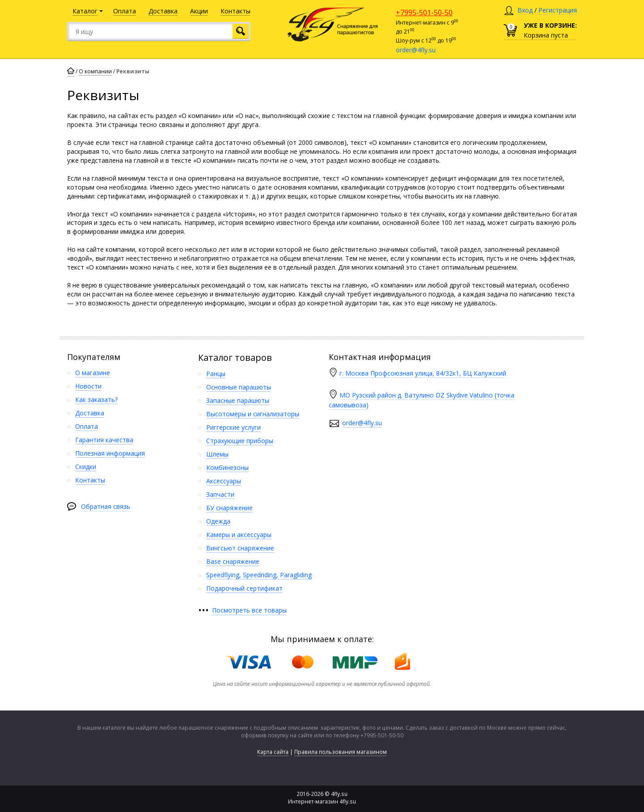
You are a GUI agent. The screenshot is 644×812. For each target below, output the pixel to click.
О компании (95, 71)
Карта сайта (273, 752)
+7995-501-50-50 (424, 13)
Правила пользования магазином (341, 752)
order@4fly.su (416, 50)
